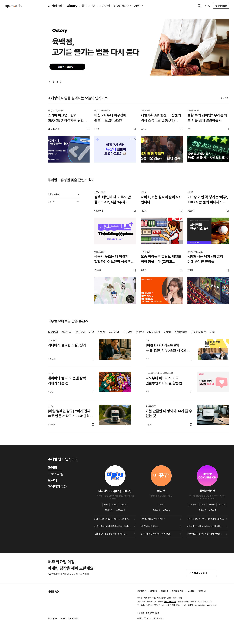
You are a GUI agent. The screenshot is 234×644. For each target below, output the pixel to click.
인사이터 (105, 6)
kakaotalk (73, 618)
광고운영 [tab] (80, 332)
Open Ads (13, 6)
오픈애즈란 (142, 591)
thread (63, 618)
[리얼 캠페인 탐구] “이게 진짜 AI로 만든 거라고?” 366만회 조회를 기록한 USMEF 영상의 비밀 (69, 414)
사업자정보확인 (170, 602)
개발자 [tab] (101, 332)
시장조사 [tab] (67, 332)
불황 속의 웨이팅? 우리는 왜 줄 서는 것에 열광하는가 (207, 118)
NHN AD (53, 592)
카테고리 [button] (55, 6)
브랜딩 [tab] (140, 332)
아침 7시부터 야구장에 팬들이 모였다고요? (110, 118)
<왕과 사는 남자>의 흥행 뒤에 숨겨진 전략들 (205, 259)
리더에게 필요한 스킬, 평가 (67, 345)
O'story (72, 6)
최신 (84, 6)
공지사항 (154, 591)
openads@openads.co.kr (205, 605)
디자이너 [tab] (114, 332)
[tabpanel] (138, 383)
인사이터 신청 (221, 6)
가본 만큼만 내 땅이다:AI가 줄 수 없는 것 (169, 414)
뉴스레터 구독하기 (202, 573)
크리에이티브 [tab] (199, 332)
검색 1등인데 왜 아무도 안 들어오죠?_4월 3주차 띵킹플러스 (113, 200)
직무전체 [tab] (53, 332)
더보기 (225, 98)
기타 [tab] (212, 332)
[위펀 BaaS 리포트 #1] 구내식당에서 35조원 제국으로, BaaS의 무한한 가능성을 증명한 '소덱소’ (169, 348)
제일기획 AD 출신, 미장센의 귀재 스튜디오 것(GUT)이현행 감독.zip (161, 118)
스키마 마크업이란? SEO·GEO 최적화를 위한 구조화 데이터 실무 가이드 (66, 118)
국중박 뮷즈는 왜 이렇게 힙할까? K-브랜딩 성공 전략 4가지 (114, 260)
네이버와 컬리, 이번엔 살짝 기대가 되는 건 (67, 381)
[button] (50, 82)
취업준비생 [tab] (181, 332)
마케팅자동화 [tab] (57, 487)
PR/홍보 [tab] (128, 332)
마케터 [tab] (55, 468)
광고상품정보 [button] (121, 6)
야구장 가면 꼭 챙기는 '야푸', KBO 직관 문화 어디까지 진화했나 (208, 200)
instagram (53, 618)
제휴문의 (165, 591)
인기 (93, 6)
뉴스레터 (191, 591)
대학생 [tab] (167, 332)
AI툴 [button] (137, 6)
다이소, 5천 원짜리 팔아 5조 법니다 (161, 200)
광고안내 (202, 591)
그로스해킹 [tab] (56, 474)
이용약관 (141, 613)
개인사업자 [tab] (154, 332)
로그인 (207, 6)
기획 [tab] (91, 332)
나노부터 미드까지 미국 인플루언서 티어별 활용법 (164, 381)
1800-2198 (181, 605)
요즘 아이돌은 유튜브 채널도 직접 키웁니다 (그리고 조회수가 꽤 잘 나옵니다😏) (161, 260)
